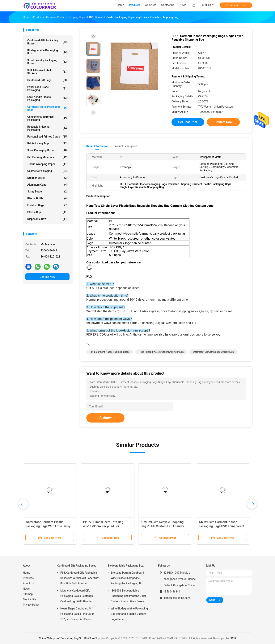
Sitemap (28, 594)
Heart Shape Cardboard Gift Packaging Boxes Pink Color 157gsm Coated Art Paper (77, 614)
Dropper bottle (47, 178)
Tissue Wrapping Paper (47, 164)
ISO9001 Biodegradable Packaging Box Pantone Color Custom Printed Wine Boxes (128, 596)
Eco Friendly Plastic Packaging (47, 98)
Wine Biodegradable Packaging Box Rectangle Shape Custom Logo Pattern (129, 614)
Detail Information (97, 146)
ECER (233, 638)
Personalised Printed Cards (47, 137)
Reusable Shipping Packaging (47, 128)
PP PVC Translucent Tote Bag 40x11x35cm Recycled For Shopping (103, 526)
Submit (105, 418)
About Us (28, 583)
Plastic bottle (47, 198)
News (26, 589)
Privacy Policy (31, 605)
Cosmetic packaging (47, 171)
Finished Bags (47, 205)
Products (28, 578)
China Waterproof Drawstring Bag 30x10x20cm (67, 638)
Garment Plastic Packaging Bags (47, 108)
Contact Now (47, 277)
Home (27, 573)
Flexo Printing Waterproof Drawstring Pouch (161, 352)
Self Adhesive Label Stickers (47, 72)
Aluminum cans (47, 185)
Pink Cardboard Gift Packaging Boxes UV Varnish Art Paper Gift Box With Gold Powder (79, 578)
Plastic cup (47, 212)
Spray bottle (47, 192)
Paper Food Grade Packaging (47, 89)
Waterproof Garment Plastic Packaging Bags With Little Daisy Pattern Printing (48, 526)
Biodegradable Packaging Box (47, 52)
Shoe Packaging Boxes (47, 150)
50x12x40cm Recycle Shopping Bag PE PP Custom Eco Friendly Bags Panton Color (162, 526)
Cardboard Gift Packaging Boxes (47, 42)
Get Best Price (188, 122)
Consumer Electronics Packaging (47, 118)
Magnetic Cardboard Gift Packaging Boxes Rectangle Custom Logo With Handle (77, 596)
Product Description (125, 146)
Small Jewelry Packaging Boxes (47, 62)
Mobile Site (30, 599)
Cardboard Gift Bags (47, 80)
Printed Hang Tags (47, 143)
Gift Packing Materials (47, 157)
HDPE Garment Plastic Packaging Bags (110, 352)
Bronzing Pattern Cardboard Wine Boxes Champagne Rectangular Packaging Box (127, 578)
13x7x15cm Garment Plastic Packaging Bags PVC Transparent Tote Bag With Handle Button (221, 526)
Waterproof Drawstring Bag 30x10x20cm (214, 352)
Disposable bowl (47, 219)
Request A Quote (236, 5)
